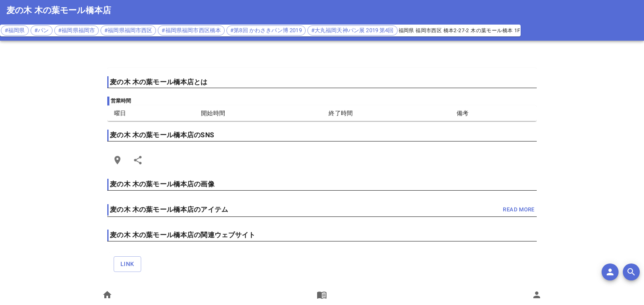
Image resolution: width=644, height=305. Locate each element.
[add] (610, 272)
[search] (631, 272)
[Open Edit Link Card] (117, 160)
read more (519, 210)
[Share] (138, 160)
